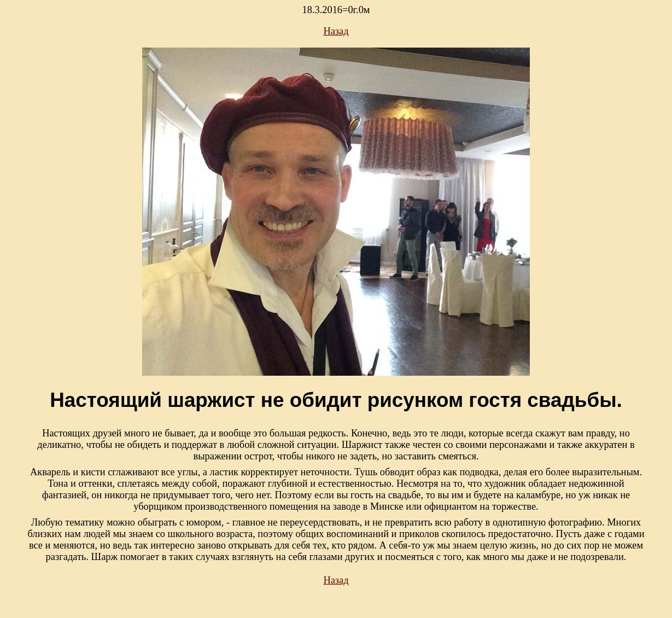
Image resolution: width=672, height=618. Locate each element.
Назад (336, 31)
